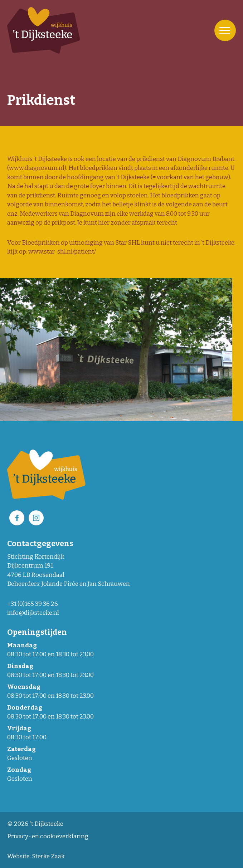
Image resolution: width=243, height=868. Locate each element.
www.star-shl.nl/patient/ (62, 252)
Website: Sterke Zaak (36, 856)
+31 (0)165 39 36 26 (33, 604)
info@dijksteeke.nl (33, 613)
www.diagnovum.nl (37, 168)
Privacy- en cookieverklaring (48, 836)
